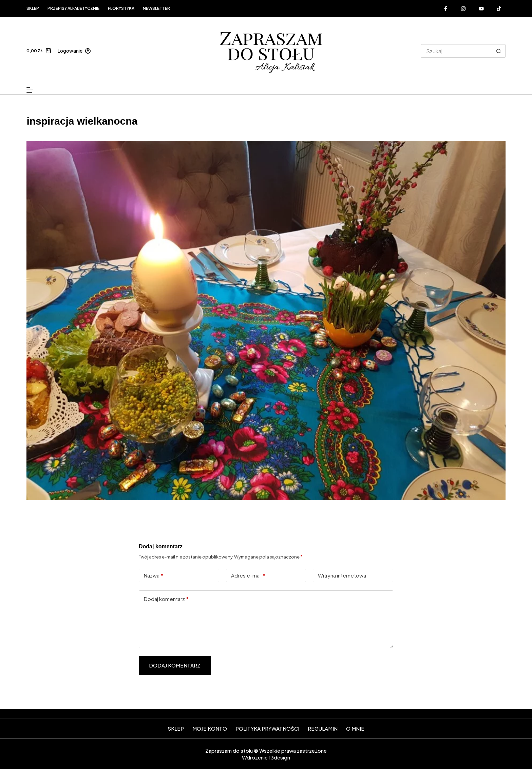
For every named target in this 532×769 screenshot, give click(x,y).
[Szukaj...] (456, 51)
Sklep (33, 8)
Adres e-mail (248, 576)
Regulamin (323, 728)
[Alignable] (499, 8)
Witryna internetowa (342, 575)
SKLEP (176, 728)
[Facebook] (446, 8)
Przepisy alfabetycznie (73, 8)
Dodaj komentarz (166, 599)
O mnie (355, 728)
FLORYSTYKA (121, 8)
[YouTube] (481, 8)
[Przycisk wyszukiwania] (499, 51)
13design (279, 757)
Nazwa (154, 576)
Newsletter (156, 8)
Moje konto (210, 728)
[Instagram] (463, 8)
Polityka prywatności (267, 728)
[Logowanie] (74, 51)
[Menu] (30, 90)
